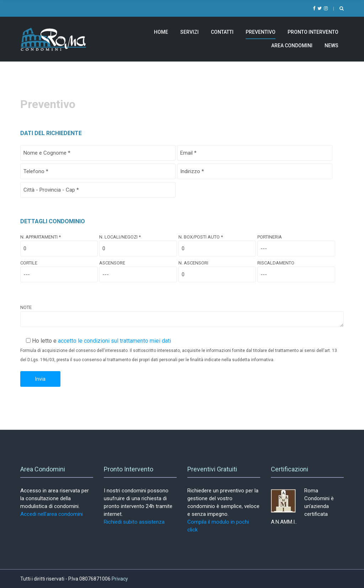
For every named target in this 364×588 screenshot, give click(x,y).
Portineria (296, 243)
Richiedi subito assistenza (134, 522)
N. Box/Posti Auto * (217, 243)
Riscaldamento (296, 269)
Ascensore (138, 269)
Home (161, 32)
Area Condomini (292, 46)
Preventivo (261, 32)
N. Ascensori (217, 269)
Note (182, 316)
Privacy (120, 579)
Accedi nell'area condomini (52, 514)
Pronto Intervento (313, 32)
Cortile (59, 269)
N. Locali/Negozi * (138, 243)
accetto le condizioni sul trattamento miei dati (114, 341)
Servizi (189, 32)
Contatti (222, 32)
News (331, 46)
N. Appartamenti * (59, 243)
